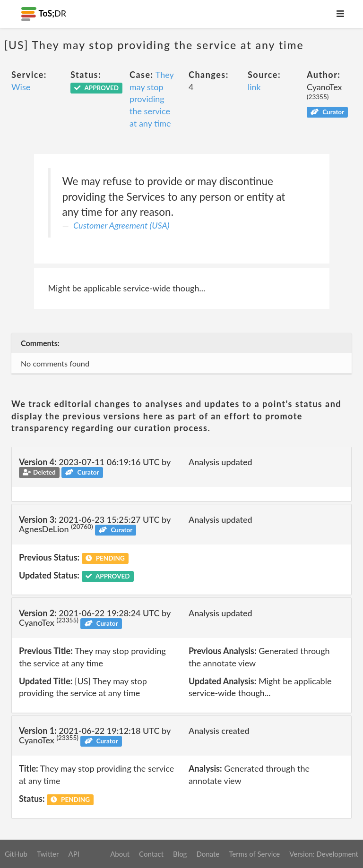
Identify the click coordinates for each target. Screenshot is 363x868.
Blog (180, 854)
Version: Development (324, 854)
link (254, 87)
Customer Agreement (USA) (121, 225)
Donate (208, 854)
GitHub (16, 854)
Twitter (48, 854)
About (120, 854)
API (73, 854)
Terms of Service (254, 854)
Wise (21, 87)
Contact (151, 854)
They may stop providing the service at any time (151, 99)
